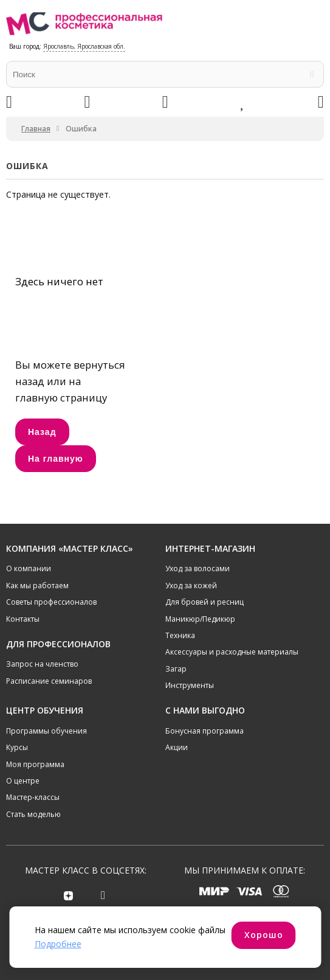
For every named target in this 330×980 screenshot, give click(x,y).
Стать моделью (33, 814)
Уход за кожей (191, 586)
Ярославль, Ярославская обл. (84, 46)
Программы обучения (46, 731)
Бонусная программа (205, 731)
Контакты (23, 619)
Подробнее (58, 944)
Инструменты (190, 685)
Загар (176, 669)
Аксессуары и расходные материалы (232, 652)
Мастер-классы (33, 797)
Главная (36, 129)
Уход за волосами (198, 568)
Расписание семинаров (49, 681)
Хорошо (264, 935)
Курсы (17, 747)
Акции (177, 747)
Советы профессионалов (51, 602)
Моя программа (35, 764)
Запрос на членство (42, 664)
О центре (23, 781)
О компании (29, 568)
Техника (180, 635)
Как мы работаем (37, 586)
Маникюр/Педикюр (200, 619)
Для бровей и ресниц (205, 602)
